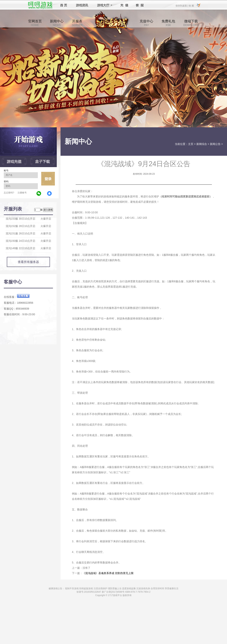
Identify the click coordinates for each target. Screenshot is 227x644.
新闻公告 (215, 144)
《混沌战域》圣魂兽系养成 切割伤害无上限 (108, 573)
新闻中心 (57, 23)
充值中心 (146, 23)
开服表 (77, 23)
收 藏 (191, 5)
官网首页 (35, 23)
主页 (191, 144)
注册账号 (22, 193)
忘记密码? (9, 193)
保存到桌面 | (182, 5)
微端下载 (191, 23)
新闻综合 (202, 144)
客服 (140, 5)
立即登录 (48, 179)
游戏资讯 (82, 5)
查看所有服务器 (28, 262)
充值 (124, 5)
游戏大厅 (104, 5)
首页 (64, 5)
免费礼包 (168, 23)
